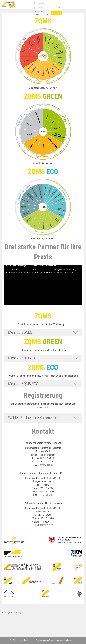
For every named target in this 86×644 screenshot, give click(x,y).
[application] (43, 285)
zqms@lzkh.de (47, 465)
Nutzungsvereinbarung (12, 612)
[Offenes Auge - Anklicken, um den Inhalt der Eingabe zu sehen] (60, 8)
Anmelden (56, 13)
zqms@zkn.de (47, 525)
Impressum (29, 640)
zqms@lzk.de (47, 495)
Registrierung (38, 11)
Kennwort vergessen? (41, 14)
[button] (43, 332)
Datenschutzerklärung (45, 640)
